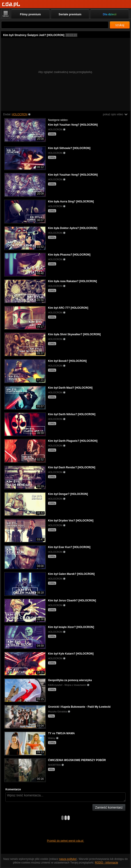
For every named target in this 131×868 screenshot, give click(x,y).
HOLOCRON (20, 114)
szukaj (120, 25)
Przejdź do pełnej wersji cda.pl (65, 841)
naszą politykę (68, 859)
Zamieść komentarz (109, 807)
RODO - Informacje (107, 863)
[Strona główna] (11, 4)
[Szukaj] (55, 25)
